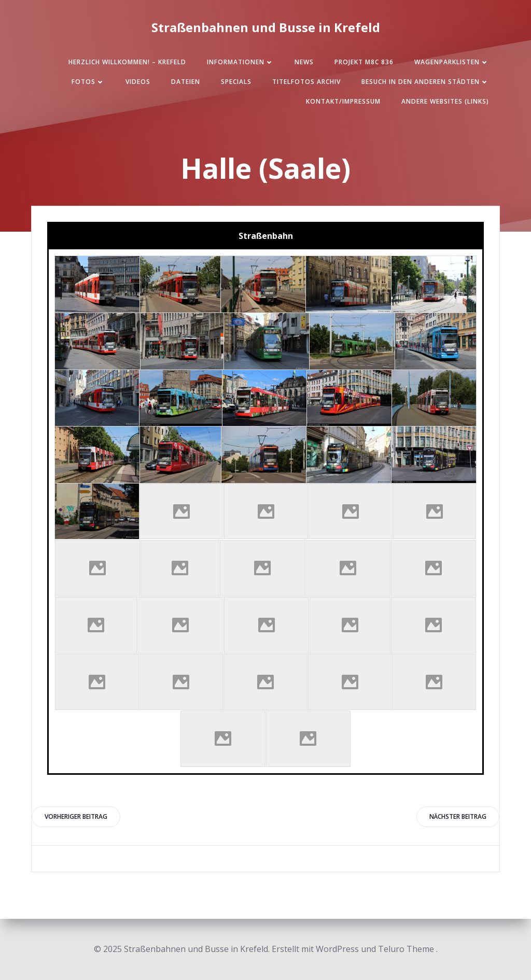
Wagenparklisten (452, 62)
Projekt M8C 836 (364, 62)
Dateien (186, 82)
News (304, 62)
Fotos (88, 82)
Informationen (240, 62)
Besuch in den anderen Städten (425, 82)
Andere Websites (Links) (445, 101)
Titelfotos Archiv (306, 82)
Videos (138, 82)
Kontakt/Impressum (343, 101)
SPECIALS (236, 82)
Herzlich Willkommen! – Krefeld (127, 62)
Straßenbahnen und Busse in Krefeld (266, 27)
